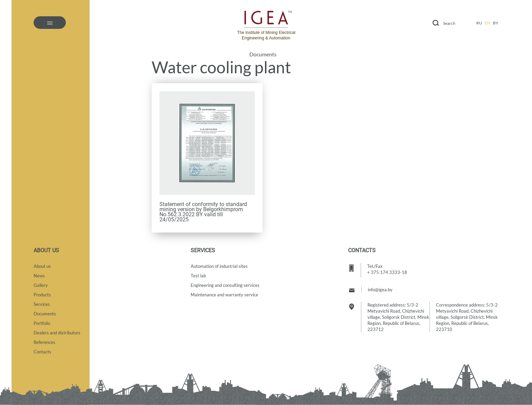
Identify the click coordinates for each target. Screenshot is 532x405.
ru (479, 23)
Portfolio (42, 323)
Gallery (41, 285)
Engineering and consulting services (225, 285)
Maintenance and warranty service (224, 295)
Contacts (42, 352)
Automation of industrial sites (219, 266)
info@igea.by (380, 290)
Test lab (198, 276)
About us (42, 266)
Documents (263, 54)
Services (42, 304)
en (488, 23)
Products (42, 295)
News (39, 276)
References (44, 342)
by (496, 23)
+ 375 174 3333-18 (387, 272)
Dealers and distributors (57, 333)
